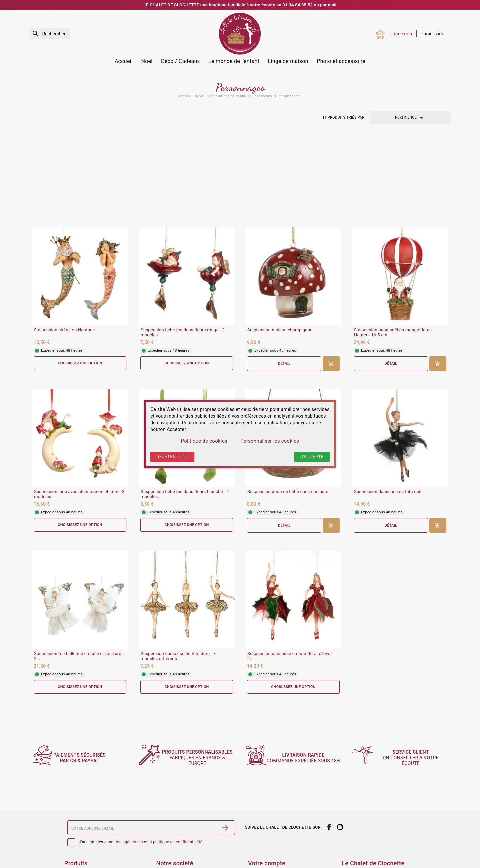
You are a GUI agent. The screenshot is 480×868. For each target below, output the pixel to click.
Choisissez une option (80, 278)
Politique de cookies (204, 441)
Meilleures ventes (83, 853)
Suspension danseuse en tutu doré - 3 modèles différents (178, 571)
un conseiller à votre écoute (414, 711)
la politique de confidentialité (175, 795)
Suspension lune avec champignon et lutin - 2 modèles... (79, 409)
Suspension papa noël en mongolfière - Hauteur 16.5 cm (393, 247)
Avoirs (255, 853)
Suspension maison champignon (280, 245)
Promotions (77, 835)
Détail (284, 278)
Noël (147, 61)
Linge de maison (288, 61)
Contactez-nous (173, 862)
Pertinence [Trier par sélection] (410, 118)
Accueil (124, 61)
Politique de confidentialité (185, 853)
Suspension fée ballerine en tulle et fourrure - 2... (79, 571)
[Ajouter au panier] (331, 278)
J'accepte (312, 457)
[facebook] (329, 780)
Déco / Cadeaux (180, 61)
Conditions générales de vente (188, 835)
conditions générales (124, 795)
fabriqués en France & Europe (201, 710)
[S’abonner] (225, 781)
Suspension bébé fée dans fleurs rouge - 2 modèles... (183, 247)
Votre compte (267, 816)
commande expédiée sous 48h (307, 711)
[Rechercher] (50, 34)
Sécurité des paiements (181, 844)
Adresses (258, 862)
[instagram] (340, 780)
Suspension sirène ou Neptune (64, 245)
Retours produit (264, 835)
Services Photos (82, 826)
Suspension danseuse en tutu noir (388, 407)
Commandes (262, 844)
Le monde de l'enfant (234, 61)
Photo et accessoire (341, 61)
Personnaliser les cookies (270, 441)
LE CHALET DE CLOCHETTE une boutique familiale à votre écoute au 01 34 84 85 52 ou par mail (240, 5)
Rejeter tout (172, 457)
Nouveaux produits (84, 844)
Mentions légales (174, 826)
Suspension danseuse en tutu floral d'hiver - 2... (291, 571)
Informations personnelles (276, 826)
